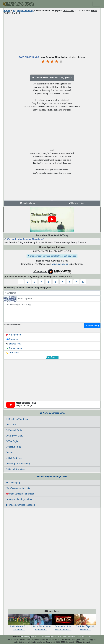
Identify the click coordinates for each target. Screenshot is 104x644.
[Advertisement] (52, 34)
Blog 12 (88, 637)
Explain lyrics (28, 203)
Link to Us (55, 637)
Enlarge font (13, 344)
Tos (39, 637)
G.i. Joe (11, 425)
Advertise (71, 637)
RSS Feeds (46, 637)
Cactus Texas (14, 447)
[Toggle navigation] (96, 4)
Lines (10, 452)
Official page (14, 483)
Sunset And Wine (16, 469)
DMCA (34, 637)
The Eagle (12, 441)
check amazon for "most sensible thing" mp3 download (52, 256)
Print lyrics (13, 353)
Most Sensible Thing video (20, 494)
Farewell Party (14, 430)
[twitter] (22, 637)
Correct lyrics (76, 203)
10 (83, 282)
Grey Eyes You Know (17, 419)
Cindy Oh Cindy (15, 436)
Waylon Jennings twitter (19, 499)
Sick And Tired (14, 458)
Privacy (27, 637)
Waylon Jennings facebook (21, 505)
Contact (63, 637)
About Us (80, 637)
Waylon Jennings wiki (18, 488)
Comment (12, 339)
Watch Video (14, 335)
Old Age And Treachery (18, 464)
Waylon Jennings (25, 11)
